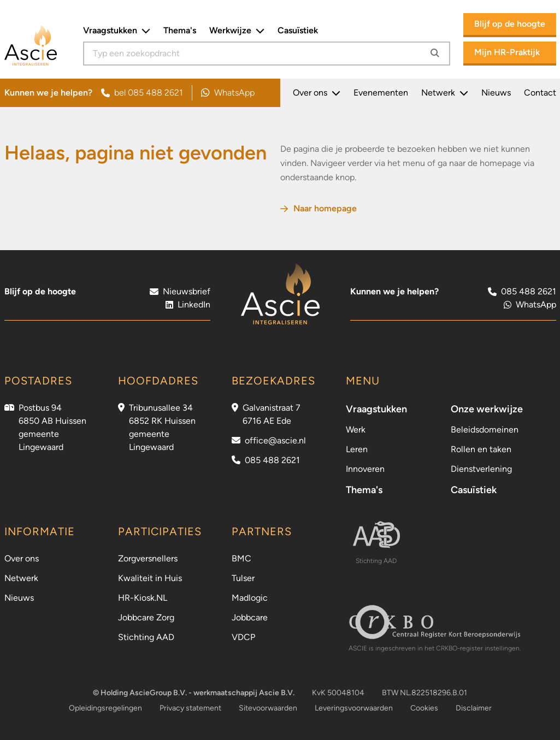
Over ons (317, 93)
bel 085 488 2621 (142, 93)
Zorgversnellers (148, 558)
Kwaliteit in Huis (150, 578)
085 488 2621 (272, 460)
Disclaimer (474, 708)
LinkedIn (188, 304)
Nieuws (496, 93)
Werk (356, 430)
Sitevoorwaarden (268, 708)
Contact (540, 93)
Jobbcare (250, 617)
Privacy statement (190, 708)
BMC (241, 558)
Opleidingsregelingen (105, 708)
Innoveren (365, 469)
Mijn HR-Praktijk (507, 52)
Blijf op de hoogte (510, 24)
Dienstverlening (481, 469)
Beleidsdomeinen (485, 430)
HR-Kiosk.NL (143, 598)
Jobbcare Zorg (146, 617)
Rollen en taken (481, 449)
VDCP (243, 637)
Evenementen (381, 93)
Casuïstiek (298, 30)
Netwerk (445, 93)
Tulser (243, 578)
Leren (357, 449)
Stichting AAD (146, 637)
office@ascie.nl (275, 440)
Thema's (180, 30)
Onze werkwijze (487, 409)
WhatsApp (228, 93)
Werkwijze (237, 31)
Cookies (424, 708)
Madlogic (250, 598)
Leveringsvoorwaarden (354, 708)
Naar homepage (319, 208)
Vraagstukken (117, 31)
